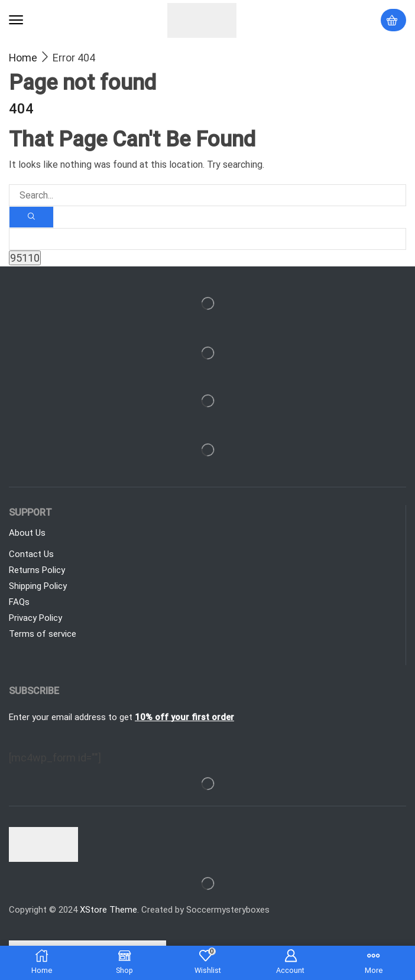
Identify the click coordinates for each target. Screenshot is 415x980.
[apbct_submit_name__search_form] (25, 258)
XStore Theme (108, 910)
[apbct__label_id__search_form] (208, 239)
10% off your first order (184, 717)
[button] (16, 20)
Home (23, 58)
